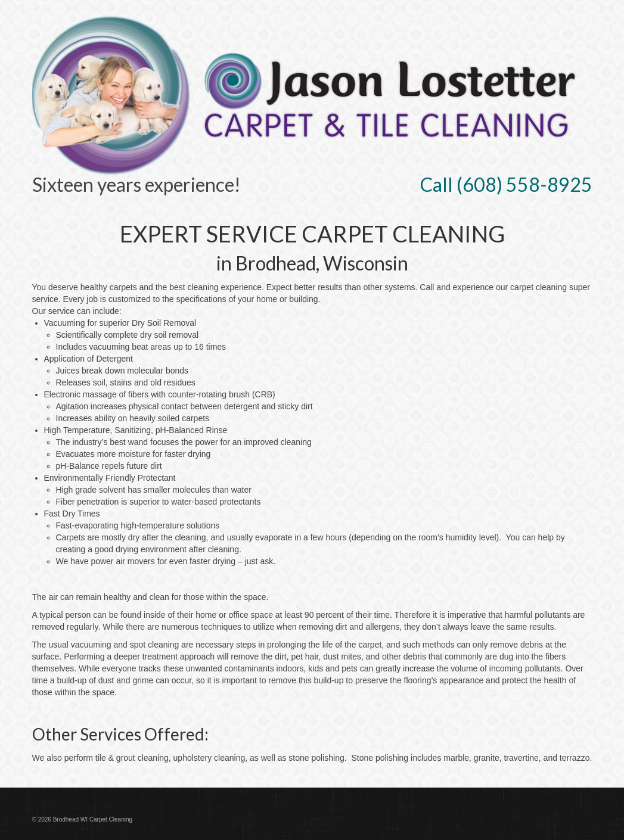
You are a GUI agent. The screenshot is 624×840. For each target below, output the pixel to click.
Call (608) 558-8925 (506, 184)
